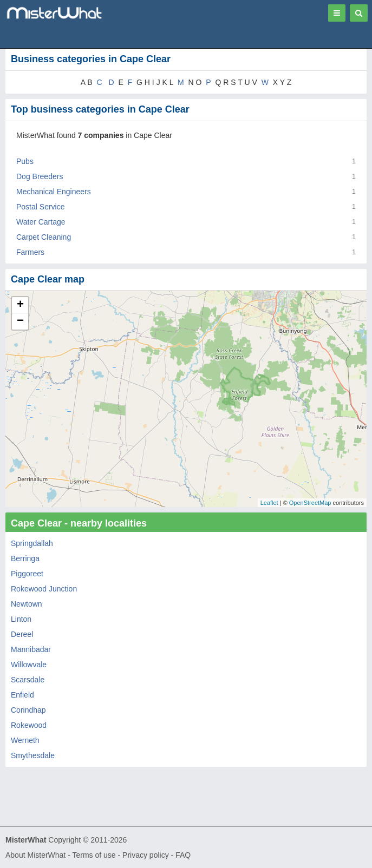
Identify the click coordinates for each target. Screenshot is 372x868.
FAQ (183, 855)
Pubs (25, 161)
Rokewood (29, 725)
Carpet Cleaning (44, 237)
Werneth (25, 740)
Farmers (30, 252)
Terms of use (94, 855)
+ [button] (20, 305)
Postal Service (40, 207)
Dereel (22, 634)
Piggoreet (27, 574)
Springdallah (32, 543)
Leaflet (269, 503)
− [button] (20, 321)
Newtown (27, 604)
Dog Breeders (40, 176)
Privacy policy (146, 855)
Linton (21, 619)
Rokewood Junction (44, 589)
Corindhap (28, 710)
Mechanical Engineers (54, 192)
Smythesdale (33, 755)
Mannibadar (31, 649)
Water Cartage (41, 222)
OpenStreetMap (310, 503)
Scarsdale (28, 680)
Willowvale (29, 665)
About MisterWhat (35, 855)
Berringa (25, 558)
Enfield (22, 695)
